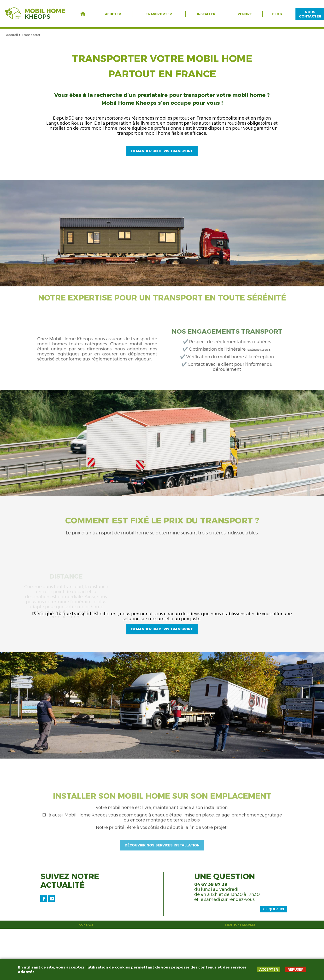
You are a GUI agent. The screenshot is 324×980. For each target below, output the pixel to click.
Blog (277, 14)
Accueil (12, 35)
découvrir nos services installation (162, 909)
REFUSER (296, 969)
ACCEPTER (269, 969)
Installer (206, 14)
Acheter (113, 14)
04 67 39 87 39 (211, 936)
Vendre (245, 14)
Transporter (159, 14)
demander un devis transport (162, 663)
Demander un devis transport (162, 152)
